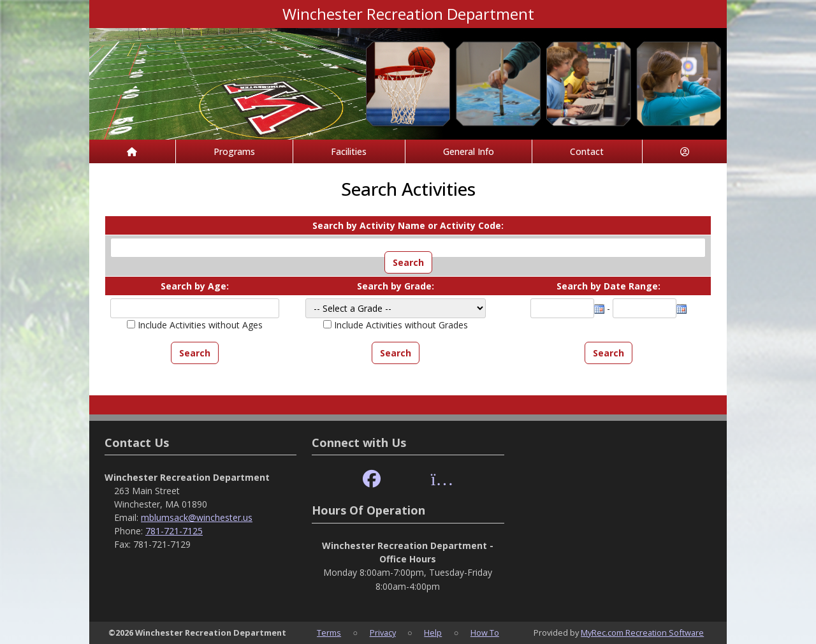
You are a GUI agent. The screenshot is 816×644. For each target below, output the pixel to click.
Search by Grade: (396, 286)
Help (433, 633)
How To (485, 633)
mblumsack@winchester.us (197, 517)
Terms (329, 633)
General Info (469, 151)
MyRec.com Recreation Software (642, 633)
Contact (587, 151)
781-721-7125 (174, 531)
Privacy (383, 633)
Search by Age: (195, 286)
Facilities (349, 151)
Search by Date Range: (608, 286)
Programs (234, 151)
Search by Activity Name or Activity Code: (408, 225)
